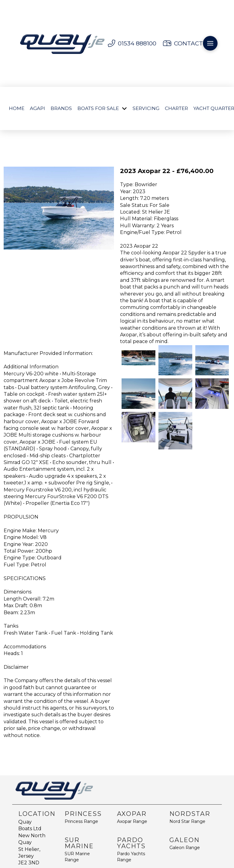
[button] (210, 43)
